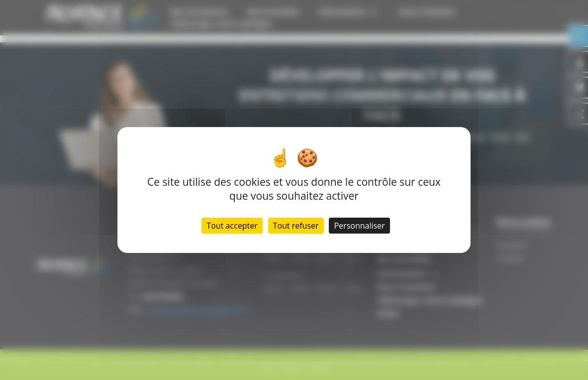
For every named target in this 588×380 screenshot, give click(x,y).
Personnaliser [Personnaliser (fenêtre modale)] (359, 226)
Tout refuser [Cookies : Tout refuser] (296, 226)
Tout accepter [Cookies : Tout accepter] (232, 226)
